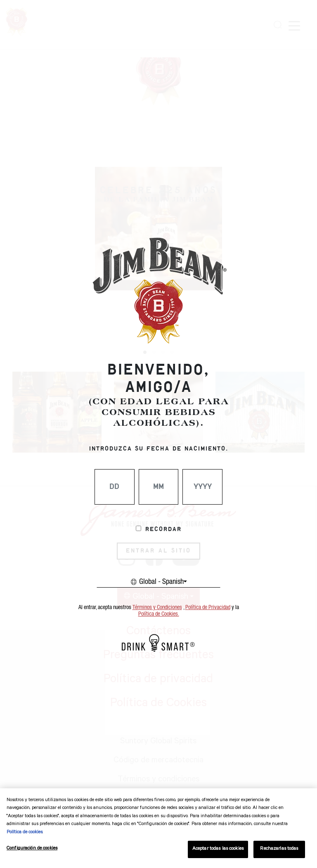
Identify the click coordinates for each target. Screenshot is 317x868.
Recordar (163, 529)
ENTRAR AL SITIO (158, 551)
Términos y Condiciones (157, 607)
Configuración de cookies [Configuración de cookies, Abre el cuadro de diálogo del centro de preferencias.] (32, 849)
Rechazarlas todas (279, 849)
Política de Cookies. (159, 614)
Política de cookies (25, 833)
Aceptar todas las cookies (218, 849)
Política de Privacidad (208, 607)
